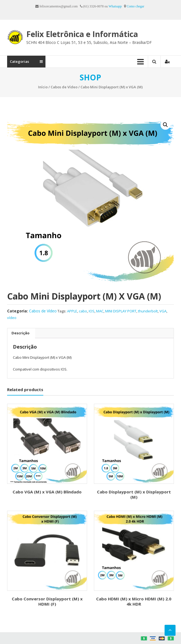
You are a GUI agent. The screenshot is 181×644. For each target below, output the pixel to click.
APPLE (72, 311)
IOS (92, 311)
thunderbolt (148, 311)
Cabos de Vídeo (64, 87)
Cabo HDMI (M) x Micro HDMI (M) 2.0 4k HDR (134, 601)
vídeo (12, 318)
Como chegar (136, 6)
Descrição (21, 333)
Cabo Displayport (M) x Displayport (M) (134, 495)
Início (43, 87)
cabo (83, 311)
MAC (100, 311)
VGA (163, 311)
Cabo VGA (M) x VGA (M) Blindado (47, 492)
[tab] (21, 333)
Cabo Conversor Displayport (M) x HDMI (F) (47, 601)
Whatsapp (115, 6)
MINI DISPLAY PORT (121, 311)
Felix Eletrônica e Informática (82, 34)
